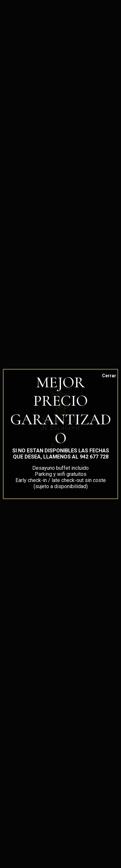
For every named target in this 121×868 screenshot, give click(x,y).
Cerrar (105, 376)
